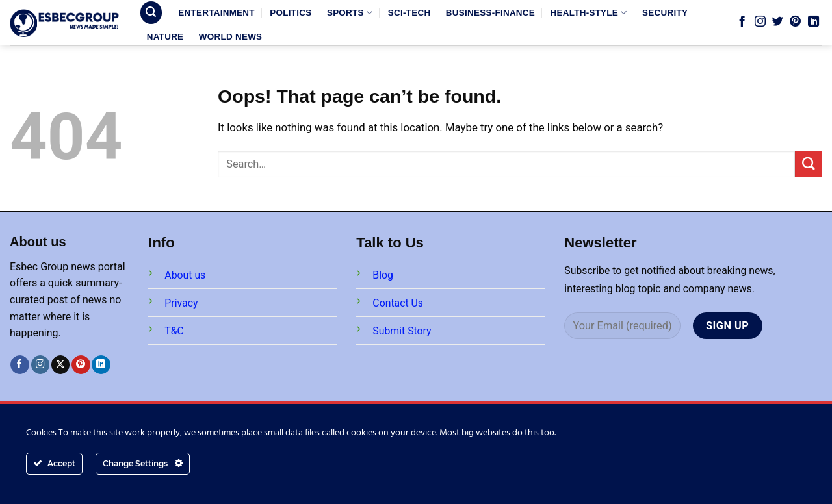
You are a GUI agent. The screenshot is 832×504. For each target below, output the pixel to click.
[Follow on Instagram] (760, 22)
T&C (174, 331)
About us (185, 275)
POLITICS (291, 13)
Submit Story (402, 331)
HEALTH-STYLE (589, 13)
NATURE (165, 37)
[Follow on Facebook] (742, 22)
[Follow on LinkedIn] (813, 22)
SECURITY (665, 13)
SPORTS (350, 13)
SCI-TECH (409, 13)
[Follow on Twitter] (778, 22)
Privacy (181, 303)
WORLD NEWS (231, 37)
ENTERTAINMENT (216, 13)
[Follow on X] (61, 365)
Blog (383, 275)
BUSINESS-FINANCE (490, 13)
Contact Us (398, 303)
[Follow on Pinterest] (795, 22)
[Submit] (809, 164)
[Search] (151, 12)
